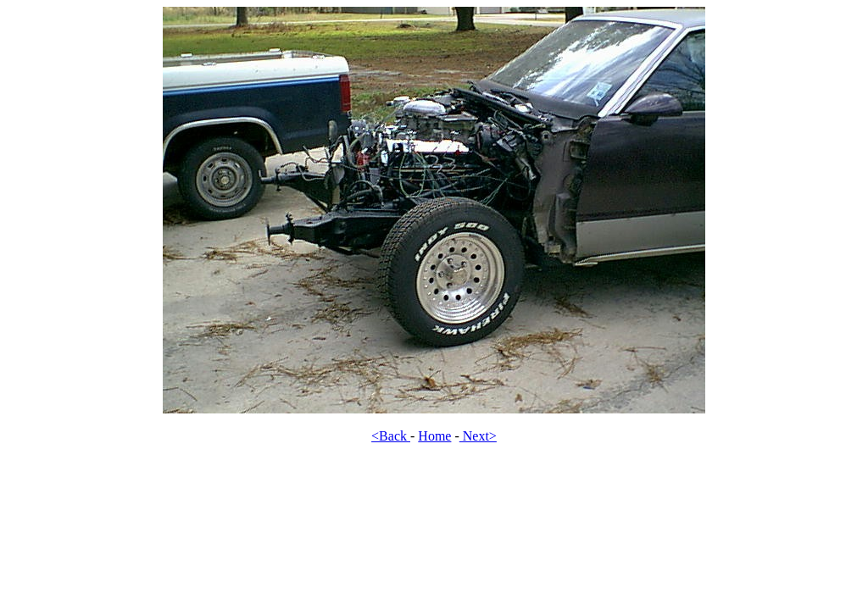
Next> (478, 436)
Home (434, 436)
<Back (391, 436)
